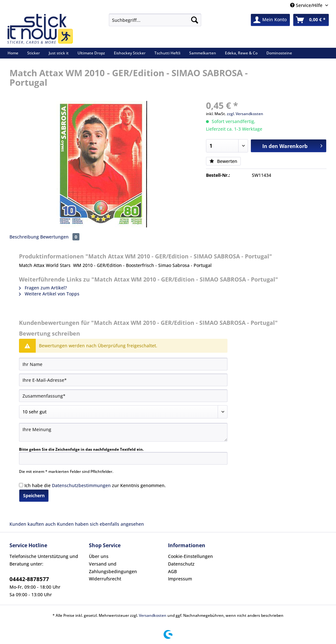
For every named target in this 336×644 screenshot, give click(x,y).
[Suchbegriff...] (155, 20)
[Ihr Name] (123, 364)
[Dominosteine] (279, 53)
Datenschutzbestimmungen (81, 485)
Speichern (34, 495)
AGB (172, 571)
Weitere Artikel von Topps (49, 294)
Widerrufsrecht (105, 579)
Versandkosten (153, 615)
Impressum (180, 579)
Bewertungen (60, 237)
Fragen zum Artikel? (43, 288)
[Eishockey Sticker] (130, 53)
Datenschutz (181, 564)
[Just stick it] (59, 53)
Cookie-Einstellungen (190, 556)
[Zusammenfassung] (123, 396)
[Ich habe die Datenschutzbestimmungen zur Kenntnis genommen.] (21, 485)
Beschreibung (24, 237)
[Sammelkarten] (203, 53)
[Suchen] (195, 20)
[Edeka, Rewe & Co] (241, 53)
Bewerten (223, 161)
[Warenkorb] (311, 20)
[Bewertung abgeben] (123, 412)
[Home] (13, 53)
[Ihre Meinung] (123, 432)
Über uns (99, 556)
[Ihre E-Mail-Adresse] (123, 380)
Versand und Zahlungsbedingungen (113, 568)
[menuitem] (155, 23)
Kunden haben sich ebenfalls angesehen (100, 524)
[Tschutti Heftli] (167, 53)
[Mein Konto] (270, 20)
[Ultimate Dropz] (91, 53)
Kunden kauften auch (33, 524)
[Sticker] (34, 53)
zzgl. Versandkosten (245, 114)
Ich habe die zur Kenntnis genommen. (95, 485)
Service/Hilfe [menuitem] (307, 5)
